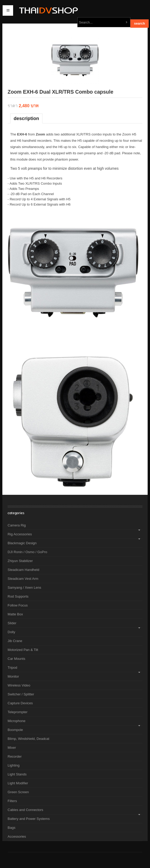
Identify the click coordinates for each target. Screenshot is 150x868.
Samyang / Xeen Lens (24, 588)
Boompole (15, 730)
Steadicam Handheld (23, 570)
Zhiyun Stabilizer (20, 561)
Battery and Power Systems (29, 819)
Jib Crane (15, 641)
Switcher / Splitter (21, 694)
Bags (12, 828)
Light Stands (17, 774)
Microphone (17, 721)
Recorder (15, 756)
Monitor (13, 676)
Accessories (17, 836)
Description (26, 118)
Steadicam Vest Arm (23, 579)
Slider (12, 623)
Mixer (12, 748)
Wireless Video (19, 685)
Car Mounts (16, 659)
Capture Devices (20, 703)
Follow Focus (18, 605)
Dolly (11, 632)
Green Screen (18, 792)
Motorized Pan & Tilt (23, 650)
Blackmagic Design (22, 543)
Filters (12, 801)
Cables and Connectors (25, 810)
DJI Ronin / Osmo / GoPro (27, 552)
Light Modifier (18, 783)
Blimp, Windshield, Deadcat (28, 739)
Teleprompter (18, 712)
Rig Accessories (20, 534)
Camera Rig (17, 525)
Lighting (14, 765)
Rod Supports (18, 596)
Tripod (12, 668)
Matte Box (15, 614)
